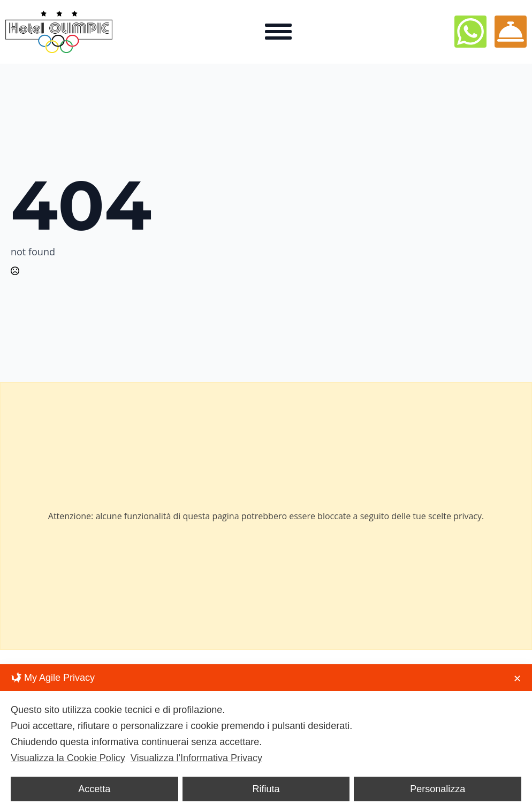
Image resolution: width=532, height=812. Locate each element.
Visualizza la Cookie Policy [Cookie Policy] (68, 758)
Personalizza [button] (438, 789)
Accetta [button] (94, 789)
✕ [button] (517, 679)
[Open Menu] (278, 32)
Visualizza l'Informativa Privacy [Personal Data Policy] (196, 758)
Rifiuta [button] (266, 789)
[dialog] (266, 738)
